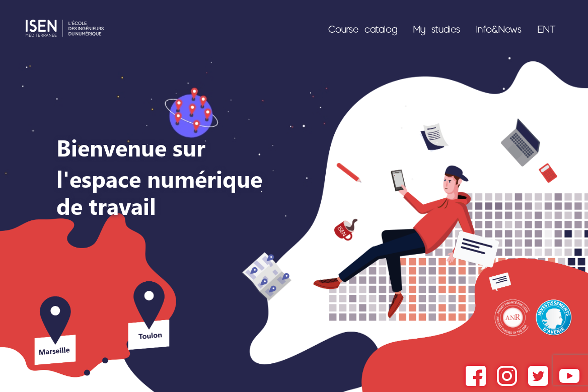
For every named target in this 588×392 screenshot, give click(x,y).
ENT (547, 29)
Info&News (499, 29)
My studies (437, 29)
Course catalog (363, 29)
